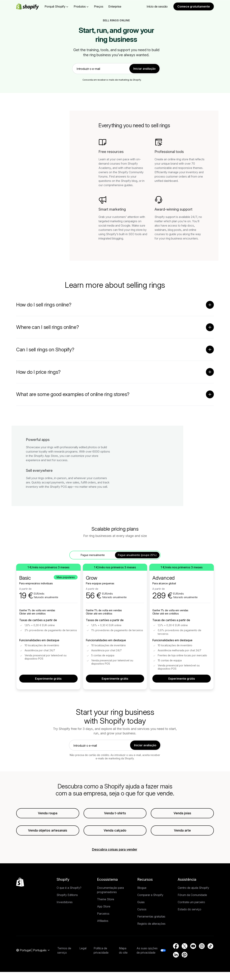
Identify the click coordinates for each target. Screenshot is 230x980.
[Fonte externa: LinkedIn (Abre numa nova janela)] (176, 955)
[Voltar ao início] (20, 882)
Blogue (142, 888)
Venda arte (182, 831)
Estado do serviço (189, 909)
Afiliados (103, 921)
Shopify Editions (67, 895)
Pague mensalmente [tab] (93, 555)
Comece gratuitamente (194, 6)
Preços (99, 6)
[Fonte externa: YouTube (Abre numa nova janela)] (193, 946)
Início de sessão (157, 6)
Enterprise (115, 6)
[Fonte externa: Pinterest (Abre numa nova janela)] (185, 955)
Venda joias (182, 813)
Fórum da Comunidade (192, 895)
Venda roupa (48, 813)
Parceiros (103, 914)
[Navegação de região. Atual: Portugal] (33, 951)
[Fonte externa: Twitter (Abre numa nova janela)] (185, 946)
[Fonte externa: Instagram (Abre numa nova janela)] (202, 946)
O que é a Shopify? (69, 888)
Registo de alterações (151, 924)
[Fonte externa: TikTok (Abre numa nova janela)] (210, 946)
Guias (141, 902)
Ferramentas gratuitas (151, 917)
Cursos (142, 909)
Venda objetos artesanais (48, 831)
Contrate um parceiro (191, 902)
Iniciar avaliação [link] (144, 69)
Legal (83, 948)
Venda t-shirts (115, 813)
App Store (104, 907)
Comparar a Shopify (150, 895)
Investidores (65, 902)
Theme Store (106, 899)
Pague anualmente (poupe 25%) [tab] (137, 555)
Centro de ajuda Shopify (193, 888)
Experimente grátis (48, 679)
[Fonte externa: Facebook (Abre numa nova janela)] (176, 946)
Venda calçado (115, 831)
